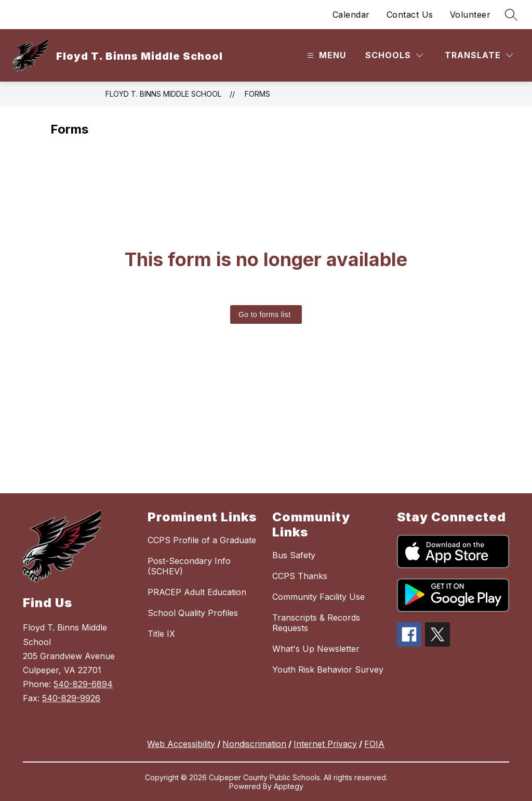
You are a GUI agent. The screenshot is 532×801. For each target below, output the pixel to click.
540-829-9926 (71, 698)
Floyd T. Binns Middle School (163, 94)
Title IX (161, 634)
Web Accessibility (181, 744)
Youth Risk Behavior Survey (328, 669)
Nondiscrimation (254, 744)
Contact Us (410, 15)
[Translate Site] (479, 55)
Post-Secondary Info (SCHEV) (189, 566)
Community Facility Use (318, 597)
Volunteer (470, 15)
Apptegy (289, 786)
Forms (257, 94)
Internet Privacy (325, 744)
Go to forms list (265, 314)
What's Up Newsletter (316, 649)
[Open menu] (325, 55)
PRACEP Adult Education (197, 592)
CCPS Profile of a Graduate (202, 540)
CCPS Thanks (300, 576)
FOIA (374, 744)
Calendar (351, 15)
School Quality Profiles (193, 613)
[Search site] (511, 15)
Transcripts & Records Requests (316, 623)
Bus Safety (294, 555)
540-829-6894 (83, 684)
